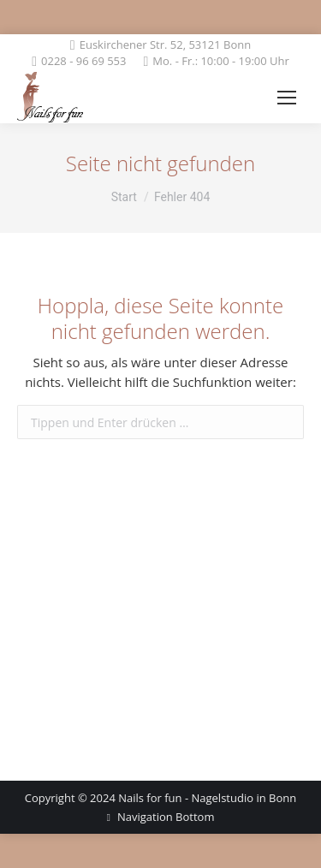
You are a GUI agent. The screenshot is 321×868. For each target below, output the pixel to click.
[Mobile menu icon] (287, 98)
